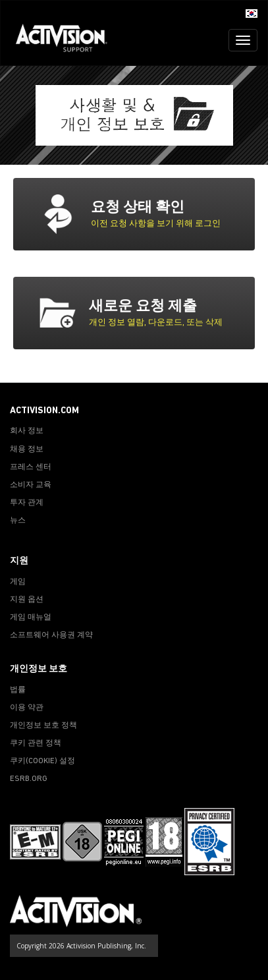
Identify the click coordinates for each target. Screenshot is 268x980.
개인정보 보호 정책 (43, 726)
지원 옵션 (27, 600)
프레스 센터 (31, 467)
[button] (252, 13)
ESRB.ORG (29, 779)
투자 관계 (27, 503)
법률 (18, 690)
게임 (18, 582)
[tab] (156, 214)
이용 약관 (27, 708)
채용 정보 (27, 449)
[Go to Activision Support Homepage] (68, 40)
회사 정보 (27, 431)
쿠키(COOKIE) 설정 (42, 761)
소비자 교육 (31, 485)
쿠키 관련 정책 (36, 743)
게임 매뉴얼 (31, 618)
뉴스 (18, 521)
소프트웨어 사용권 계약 (51, 635)
